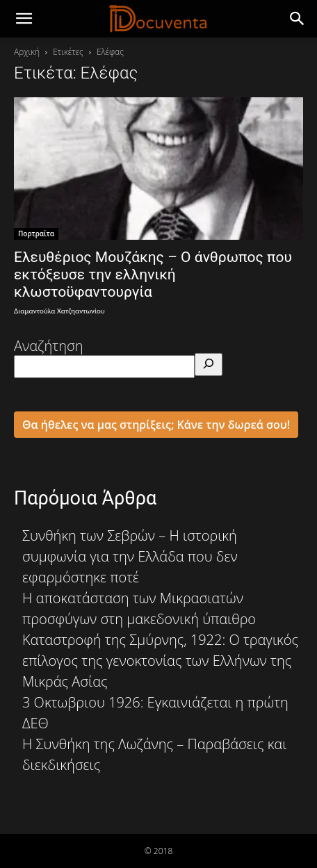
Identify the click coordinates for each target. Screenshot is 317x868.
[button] (298, 19)
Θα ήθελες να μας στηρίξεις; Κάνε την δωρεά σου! (156, 425)
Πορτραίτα (36, 234)
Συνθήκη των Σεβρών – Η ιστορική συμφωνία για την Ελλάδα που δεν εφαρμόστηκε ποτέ (130, 556)
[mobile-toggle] (24, 19)
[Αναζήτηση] (209, 365)
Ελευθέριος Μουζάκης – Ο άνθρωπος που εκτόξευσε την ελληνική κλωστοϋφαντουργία (153, 275)
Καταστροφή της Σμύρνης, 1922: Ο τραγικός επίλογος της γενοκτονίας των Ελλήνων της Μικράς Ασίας (160, 661)
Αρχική (27, 52)
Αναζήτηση (49, 346)
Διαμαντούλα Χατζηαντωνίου (59, 311)
